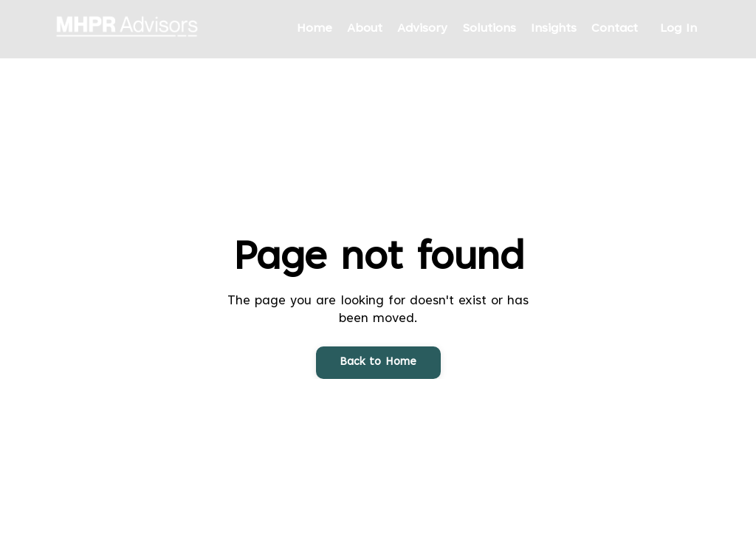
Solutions (489, 29)
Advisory (422, 29)
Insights (554, 29)
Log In (678, 29)
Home (315, 29)
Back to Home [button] (378, 362)
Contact (615, 29)
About (365, 29)
